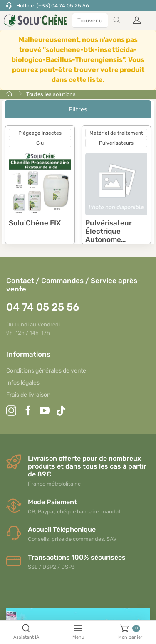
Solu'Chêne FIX (35, 223)
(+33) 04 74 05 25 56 (63, 6)
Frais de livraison (28, 395)
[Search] (116, 20)
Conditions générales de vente (46, 371)
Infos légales (23, 383)
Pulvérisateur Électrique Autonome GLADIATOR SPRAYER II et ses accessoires (115, 244)
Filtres (78, 109)
